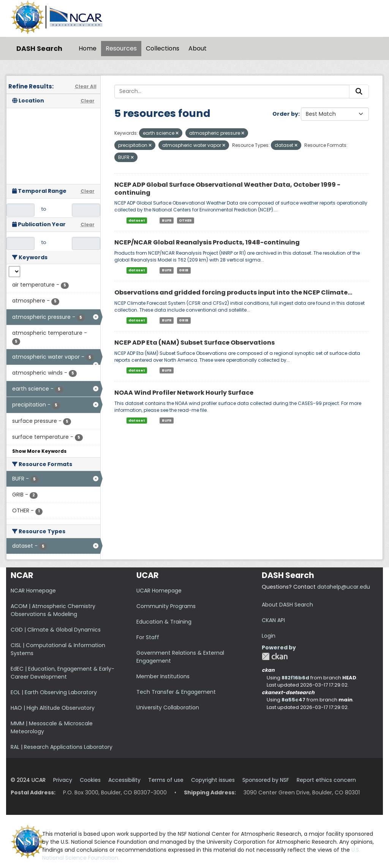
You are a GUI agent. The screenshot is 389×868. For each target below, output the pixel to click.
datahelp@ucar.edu (344, 587)
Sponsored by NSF (266, 780)
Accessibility (124, 780)
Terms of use (166, 780)
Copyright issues (213, 780)
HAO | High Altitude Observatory (53, 708)
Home (88, 48)
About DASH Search (287, 605)
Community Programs (166, 606)
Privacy (63, 780)
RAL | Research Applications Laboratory (62, 747)
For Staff (148, 637)
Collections (163, 48)
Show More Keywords (39, 451)
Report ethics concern (326, 780)
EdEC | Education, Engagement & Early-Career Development (62, 673)
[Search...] (232, 91)
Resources (121, 48)
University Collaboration (168, 707)
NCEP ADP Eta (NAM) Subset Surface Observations (194, 343)
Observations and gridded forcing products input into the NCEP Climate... (233, 292)
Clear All (86, 86)
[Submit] (359, 91)
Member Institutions (163, 676)
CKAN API (273, 620)
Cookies (90, 780)
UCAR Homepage (159, 591)
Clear (88, 101)
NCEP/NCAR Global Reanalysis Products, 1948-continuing (207, 242)
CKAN (275, 656)
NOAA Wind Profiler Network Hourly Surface (184, 393)
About (198, 48)
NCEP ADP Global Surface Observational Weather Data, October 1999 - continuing (227, 189)
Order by (285, 114)
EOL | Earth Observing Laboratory (54, 692)
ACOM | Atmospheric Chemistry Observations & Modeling (53, 610)
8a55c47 (293, 700)
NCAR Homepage (33, 591)
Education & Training (164, 622)
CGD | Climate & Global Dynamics (56, 630)
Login (269, 636)
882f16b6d (295, 678)
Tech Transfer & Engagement (176, 692)
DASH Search (39, 48)
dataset (137, 220)
